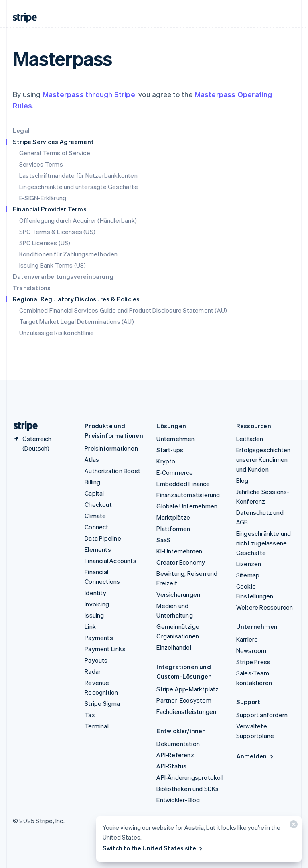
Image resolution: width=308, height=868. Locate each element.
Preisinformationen (111, 448)
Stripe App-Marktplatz (187, 689)
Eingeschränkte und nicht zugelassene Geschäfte (264, 543)
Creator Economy (181, 562)
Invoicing (97, 604)
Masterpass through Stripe (89, 94)
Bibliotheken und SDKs (187, 789)
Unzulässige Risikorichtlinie (57, 333)
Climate (95, 516)
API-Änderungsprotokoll (190, 777)
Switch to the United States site (153, 848)
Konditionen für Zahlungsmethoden (68, 254)
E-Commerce (175, 472)
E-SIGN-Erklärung (43, 198)
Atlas (92, 459)
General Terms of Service (55, 153)
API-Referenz (175, 755)
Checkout (98, 504)
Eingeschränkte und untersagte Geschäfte (79, 187)
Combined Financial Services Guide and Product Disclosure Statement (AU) (123, 310)
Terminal (97, 726)
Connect (96, 527)
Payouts (96, 660)
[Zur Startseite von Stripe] (22, 426)
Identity (95, 593)
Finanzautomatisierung (188, 495)
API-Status (171, 766)
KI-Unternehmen (179, 551)
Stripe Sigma (102, 703)
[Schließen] (292, 826)
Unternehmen (175, 439)
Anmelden (255, 756)
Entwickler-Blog (178, 800)
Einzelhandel (174, 647)
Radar (93, 671)
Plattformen (173, 529)
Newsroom (251, 650)
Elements (98, 549)
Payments (99, 638)
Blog (242, 480)
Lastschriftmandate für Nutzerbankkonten (78, 175)
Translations (32, 288)
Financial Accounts (110, 561)
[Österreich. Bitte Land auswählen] (42, 443)
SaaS (163, 540)
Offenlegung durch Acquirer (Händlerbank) (78, 220)
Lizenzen (249, 564)
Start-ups (170, 450)
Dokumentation (178, 744)
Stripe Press (253, 662)
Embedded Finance (183, 484)
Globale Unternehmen (187, 506)
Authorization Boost (112, 471)
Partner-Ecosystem (184, 700)
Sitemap (248, 575)
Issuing (94, 615)
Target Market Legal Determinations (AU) (77, 321)
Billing (92, 482)
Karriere (247, 639)
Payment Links (105, 649)
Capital (94, 493)
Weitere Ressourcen (265, 607)
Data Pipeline (103, 538)
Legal (21, 130)
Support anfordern (262, 715)
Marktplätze (173, 517)
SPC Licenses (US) (45, 243)
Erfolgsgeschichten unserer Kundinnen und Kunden (263, 459)
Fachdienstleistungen (186, 711)
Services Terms (41, 164)
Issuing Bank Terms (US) (53, 265)
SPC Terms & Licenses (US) (57, 232)
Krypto (166, 461)
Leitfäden (250, 439)
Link (90, 626)
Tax (90, 715)
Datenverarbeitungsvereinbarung (63, 276)
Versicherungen (178, 594)
